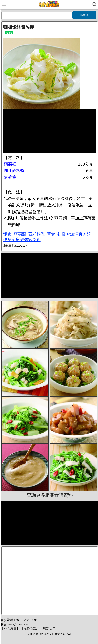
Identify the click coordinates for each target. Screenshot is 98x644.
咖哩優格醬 (14, 171)
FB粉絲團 (10, 628)
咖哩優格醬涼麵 (19, 27)
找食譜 (84, 15)
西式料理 (37, 234)
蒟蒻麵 (10, 164)
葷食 (51, 234)
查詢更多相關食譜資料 (50, 495)
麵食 (7, 234)
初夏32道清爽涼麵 (74, 234)
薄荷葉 (10, 177)
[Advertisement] (50, 581)
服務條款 (30, 628)
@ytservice (21, 624)
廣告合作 (49, 628)
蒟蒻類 (20, 234)
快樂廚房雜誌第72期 (22, 239)
